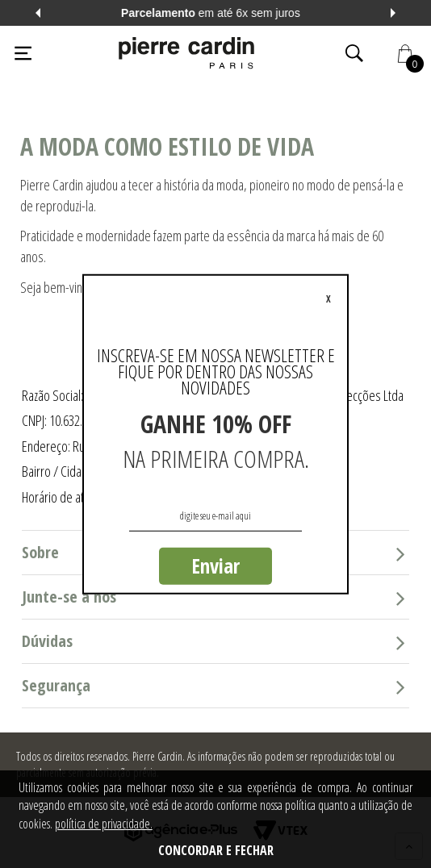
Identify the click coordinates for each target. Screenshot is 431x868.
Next (393, 13)
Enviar (215, 565)
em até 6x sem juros (215, 13)
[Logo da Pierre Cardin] (186, 53)
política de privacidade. (104, 824)
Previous (38, 13)
